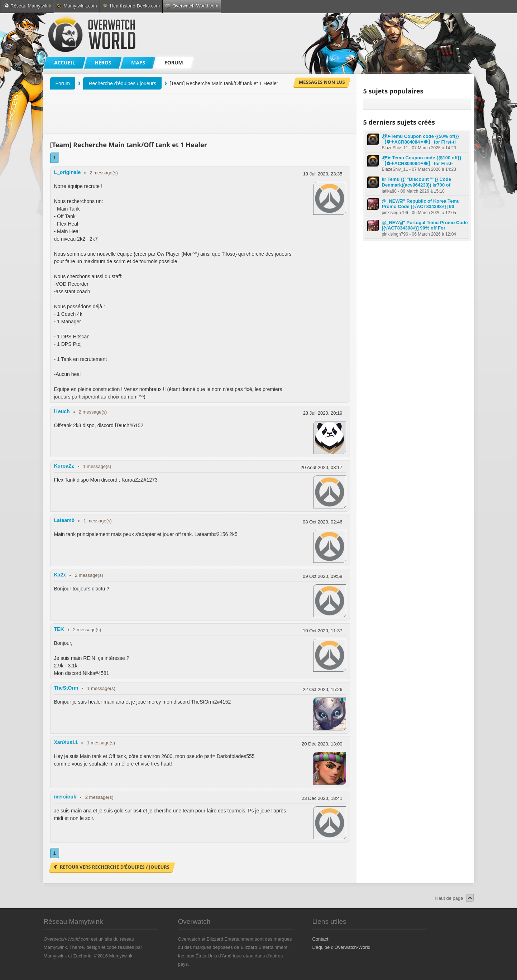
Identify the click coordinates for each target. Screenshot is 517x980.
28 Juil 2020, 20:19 (323, 413)
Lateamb (64, 520)
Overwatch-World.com (192, 6)
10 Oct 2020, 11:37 (323, 631)
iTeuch (62, 411)
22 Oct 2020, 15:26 (323, 689)
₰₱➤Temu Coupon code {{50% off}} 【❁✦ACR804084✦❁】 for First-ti (420, 139)
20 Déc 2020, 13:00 (322, 744)
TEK (59, 629)
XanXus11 (66, 742)
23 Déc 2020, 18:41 (322, 798)
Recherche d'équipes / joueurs (122, 83)
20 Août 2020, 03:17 (321, 467)
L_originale (68, 172)
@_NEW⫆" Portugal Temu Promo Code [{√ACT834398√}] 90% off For (425, 225)
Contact (320, 939)
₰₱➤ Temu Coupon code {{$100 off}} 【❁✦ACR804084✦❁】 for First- (422, 161)
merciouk (65, 797)
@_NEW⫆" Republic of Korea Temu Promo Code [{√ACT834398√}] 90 (421, 204)
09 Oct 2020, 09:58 (323, 576)
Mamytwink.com (77, 6)
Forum (63, 83)
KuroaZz (64, 466)
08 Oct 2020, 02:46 (323, 522)
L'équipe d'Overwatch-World (341, 947)
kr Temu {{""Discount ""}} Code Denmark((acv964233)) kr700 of (417, 182)
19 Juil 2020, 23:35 (323, 174)
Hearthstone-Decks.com (131, 6)
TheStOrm (66, 688)
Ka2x (60, 575)
